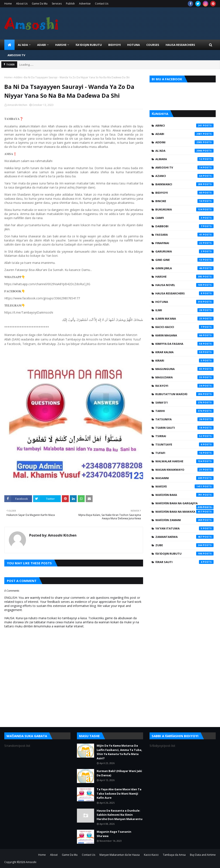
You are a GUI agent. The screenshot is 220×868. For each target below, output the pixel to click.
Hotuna (184, 302)
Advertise (85, 4)
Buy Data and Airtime (203, 855)
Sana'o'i (184, 402)
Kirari (184, 361)
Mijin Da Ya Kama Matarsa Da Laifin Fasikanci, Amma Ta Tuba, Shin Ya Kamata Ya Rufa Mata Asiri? (119, 752)
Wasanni (184, 478)
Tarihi (184, 411)
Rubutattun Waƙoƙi (184, 394)
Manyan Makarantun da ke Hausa (120, 855)
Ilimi (184, 310)
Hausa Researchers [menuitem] (180, 45)
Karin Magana (184, 335)
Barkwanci (184, 184)
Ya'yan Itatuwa (184, 528)
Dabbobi (184, 226)
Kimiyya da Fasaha (184, 344)
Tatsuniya (184, 419)
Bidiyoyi (184, 193)
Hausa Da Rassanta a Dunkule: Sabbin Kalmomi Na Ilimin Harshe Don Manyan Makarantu (120, 815)
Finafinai (184, 243)
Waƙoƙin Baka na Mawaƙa (184, 512)
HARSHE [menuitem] (61, 45)
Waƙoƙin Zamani (184, 520)
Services (57, 4)
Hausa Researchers (184, 293)
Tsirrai (184, 436)
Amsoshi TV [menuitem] (16, 55)
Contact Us (102, 4)
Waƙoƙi (184, 486)
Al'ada (184, 151)
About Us (22, 4)
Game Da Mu (40, 4)
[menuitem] (9, 45)
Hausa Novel (184, 285)
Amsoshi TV (184, 167)
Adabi (184, 134)
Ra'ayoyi (184, 386)
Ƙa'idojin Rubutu (184, 554)
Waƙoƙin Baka (184, 495)
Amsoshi (31, 862)
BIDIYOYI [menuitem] (115, 45)
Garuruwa (184, 251)
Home (8, 4)
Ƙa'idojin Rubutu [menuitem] (89, 45)
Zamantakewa (184, 537)
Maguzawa (184, 377)
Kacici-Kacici (184, 327)
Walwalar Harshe (184, 461)
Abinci (184, 125)
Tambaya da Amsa (174, 855)
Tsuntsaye (184, 444)
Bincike (184, 201)
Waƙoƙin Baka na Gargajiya (184, 504)
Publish (70, 4)
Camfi (184, 218)
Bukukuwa (184, 209)
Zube (184, 545)
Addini (18, 77)
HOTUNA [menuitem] (134, 45)
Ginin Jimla (184, 268)
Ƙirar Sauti (184, 562)
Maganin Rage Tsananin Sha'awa (114, 834)
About (54, 855)
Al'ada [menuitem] (23, 45)
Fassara (184, 235)
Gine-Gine (184, 260)
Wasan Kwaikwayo (184, 470)
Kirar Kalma (184, 352)
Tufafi (184, 453)
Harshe (184, 277)
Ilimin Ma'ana (184, 319)
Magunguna (184, 369)
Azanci (184, 176)
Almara (184, 159)
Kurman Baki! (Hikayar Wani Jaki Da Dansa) (119, 773)
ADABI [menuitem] (42, 45)
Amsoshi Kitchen (17, 105)
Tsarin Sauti (184, 428)
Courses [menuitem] (153, 45)
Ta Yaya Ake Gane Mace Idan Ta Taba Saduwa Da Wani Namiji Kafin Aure (119, 793)
